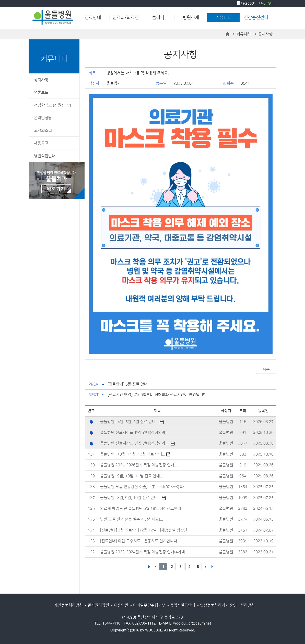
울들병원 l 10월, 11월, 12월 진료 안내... (135, 454)
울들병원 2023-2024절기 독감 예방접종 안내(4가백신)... (146, 552)
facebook (246, 3)
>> (212, 566)
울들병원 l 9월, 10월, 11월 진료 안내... (132, 476)
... (132, 422)
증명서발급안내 (183, 605)
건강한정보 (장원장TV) (52, 105)
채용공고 (41, 143)
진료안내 (93, 18)
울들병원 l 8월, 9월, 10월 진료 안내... (133, 498)
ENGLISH (266, 3)
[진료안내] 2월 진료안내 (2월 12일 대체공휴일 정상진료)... (146, 530)
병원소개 (191, 18)
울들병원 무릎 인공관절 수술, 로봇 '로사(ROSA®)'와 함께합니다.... (146, 487)
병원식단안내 (45, 156)
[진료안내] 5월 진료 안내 (128, 384)
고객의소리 (43, 131)
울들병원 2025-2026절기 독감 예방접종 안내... (139, 465)
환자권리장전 (98, 605)
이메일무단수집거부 (149, 605)
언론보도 (41, 92)
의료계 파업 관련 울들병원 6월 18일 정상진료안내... (142, 509)
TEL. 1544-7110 (107, 623)
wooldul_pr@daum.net (192, 623)
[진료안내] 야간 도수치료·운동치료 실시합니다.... (141, 541)
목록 (266, 369)
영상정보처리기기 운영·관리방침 (227, 605)
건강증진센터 (256, 18)
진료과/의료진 (126, 18)
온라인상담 (43, 118)
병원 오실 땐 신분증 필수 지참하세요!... (132, 519)
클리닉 (158, 18)
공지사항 (41, 80)
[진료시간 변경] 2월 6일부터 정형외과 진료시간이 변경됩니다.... (159, 395)
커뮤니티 (224, 18)
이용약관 (121, 605)
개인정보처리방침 (68, 605)
